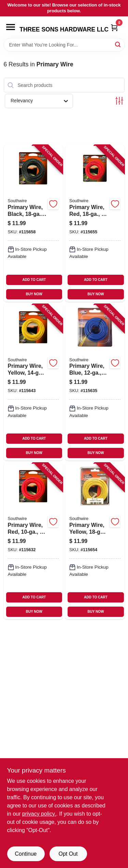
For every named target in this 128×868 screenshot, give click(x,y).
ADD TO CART (34, 280)
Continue (26, 854)
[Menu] (11, 27)
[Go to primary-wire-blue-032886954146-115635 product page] (95, 382)
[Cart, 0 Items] (114, 28)
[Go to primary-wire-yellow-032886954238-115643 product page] (33, 382)
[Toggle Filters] (119, 101)
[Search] (118, 44)
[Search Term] (64, 45)
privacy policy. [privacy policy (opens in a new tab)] (39, 814)
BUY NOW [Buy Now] (34, 294)
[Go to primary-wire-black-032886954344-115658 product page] (33, 223)
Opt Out (68, 854)
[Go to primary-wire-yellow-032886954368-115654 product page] (95, 541)
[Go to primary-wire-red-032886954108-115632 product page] (33, 541)
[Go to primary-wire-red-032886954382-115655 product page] (95, 223)
